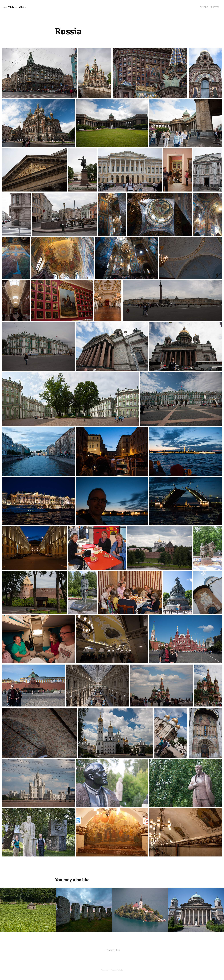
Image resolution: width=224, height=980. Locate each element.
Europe (204, 7)
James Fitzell (15, 7)
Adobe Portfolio (117, 970)
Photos (215, 7)
